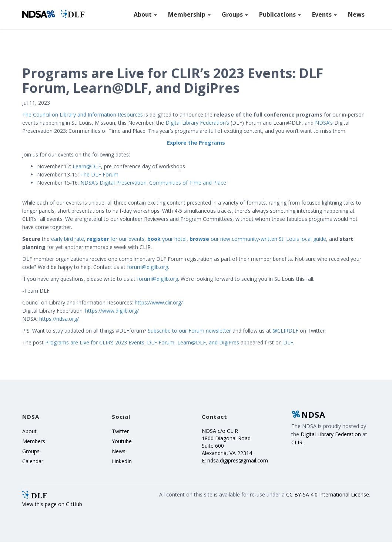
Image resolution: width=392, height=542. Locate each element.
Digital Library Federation (331, 434)
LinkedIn (122, 461)
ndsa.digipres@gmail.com (238, 460)
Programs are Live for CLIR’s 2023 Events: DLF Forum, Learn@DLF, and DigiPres (142, 342)
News (356, 14)
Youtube (122, 441)
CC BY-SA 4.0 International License (328, 494)
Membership (189, 14)
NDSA (308, 414)
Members (34, 441)
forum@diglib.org (148, 267)
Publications (280, 14)
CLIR (297, 442)
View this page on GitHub (52, 504)
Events (324, 14)
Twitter (120, 431)
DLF (288, 342)
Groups (235, 14)
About (145, 14)
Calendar (33, 461)
